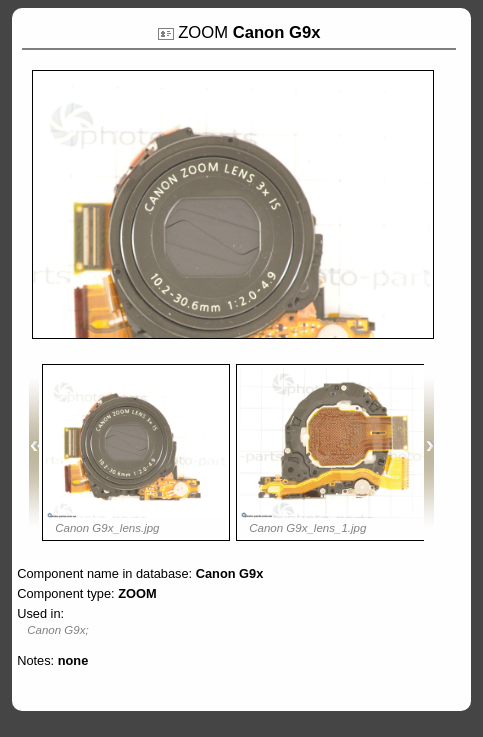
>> (429, 452)
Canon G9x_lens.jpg (107, 528)
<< (34, 452)
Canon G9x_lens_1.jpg (307, 528)
